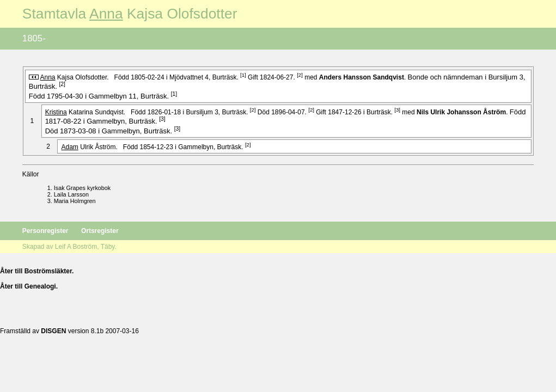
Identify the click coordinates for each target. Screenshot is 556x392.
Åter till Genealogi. (29, 286)
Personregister (46, 231)
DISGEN (53, 331)
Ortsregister (100, 231)
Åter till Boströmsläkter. (37, 271)
